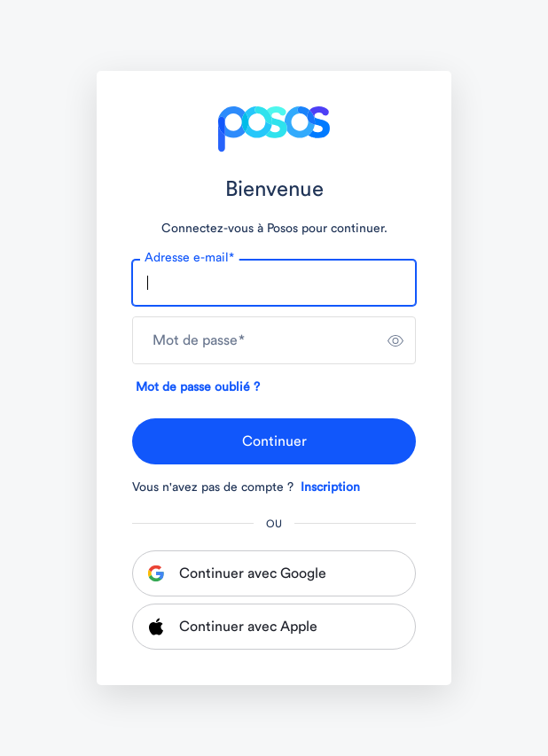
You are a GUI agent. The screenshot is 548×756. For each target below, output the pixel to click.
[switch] (395, 340)
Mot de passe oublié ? (198, 387)
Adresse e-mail (189, 258)
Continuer (274, 441)
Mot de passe (199, 340)
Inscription (330, 487)
